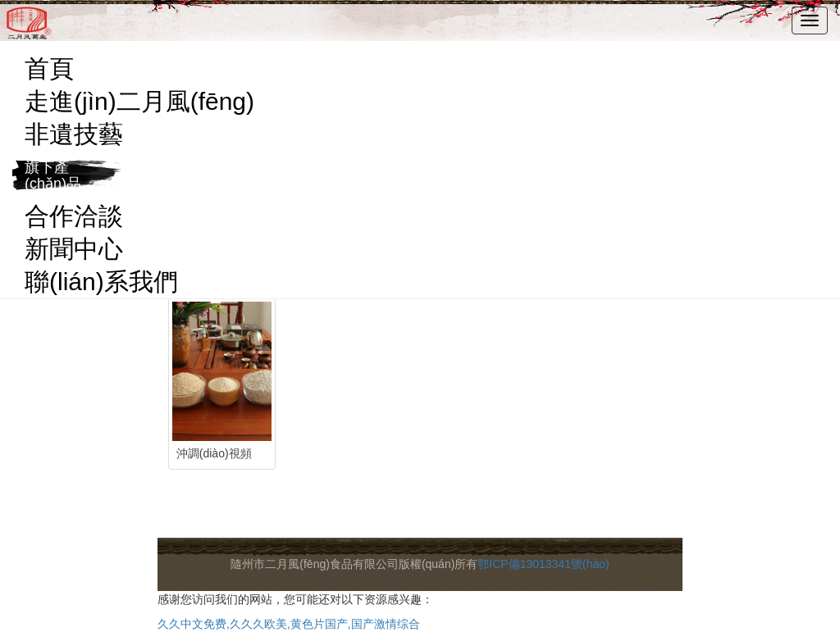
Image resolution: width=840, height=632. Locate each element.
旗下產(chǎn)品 (53, 175)
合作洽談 (74, 216)
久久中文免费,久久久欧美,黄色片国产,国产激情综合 (289, 624)
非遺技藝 (74, 134)
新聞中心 (74, 249)
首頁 (49, 68)
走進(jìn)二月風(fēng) (139, 101)
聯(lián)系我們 (101, 282)
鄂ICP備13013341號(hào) (543, 564)
